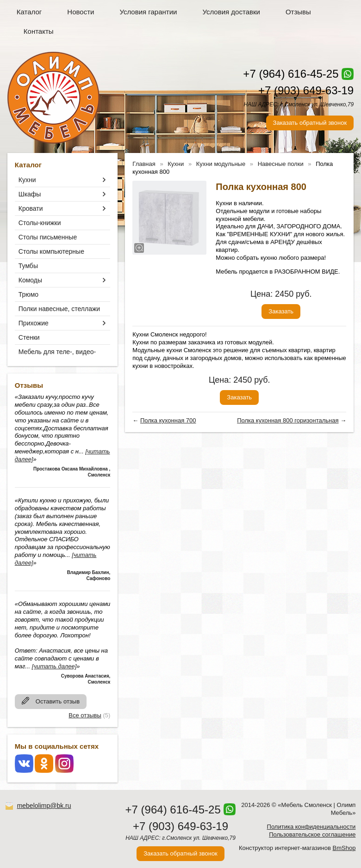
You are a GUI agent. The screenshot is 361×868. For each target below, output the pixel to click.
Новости (81, 12)
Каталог (29, 12)
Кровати (31, 208)
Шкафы (30, 194)
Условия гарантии (148, 12)
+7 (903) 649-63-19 (306, 90)
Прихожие (34, 323)
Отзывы (298, 12)
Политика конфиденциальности (311, 827)
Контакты (39, 31)
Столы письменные (48, 237)
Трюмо (28, 294)
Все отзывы (85, 715)
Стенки (29, 337)
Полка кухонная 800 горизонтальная (288, 420)
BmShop (344, 848)
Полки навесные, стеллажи (59, 309)
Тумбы (28, 266)
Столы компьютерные (51, 251)
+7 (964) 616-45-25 (291, 74)
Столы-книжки (40, 223)
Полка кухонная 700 (168, 420)
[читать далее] (54, 666)
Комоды (30, 280)
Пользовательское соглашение (312, 834)
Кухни (27, 180)
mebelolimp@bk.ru (44, 806)
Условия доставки (231, 12)
